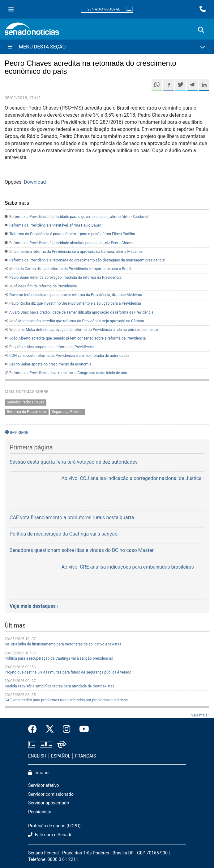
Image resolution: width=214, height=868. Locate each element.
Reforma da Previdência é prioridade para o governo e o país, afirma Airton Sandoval (79, 217)
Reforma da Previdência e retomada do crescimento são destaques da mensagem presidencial (87, 260)
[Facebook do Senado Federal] (35, 729)
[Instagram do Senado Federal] (67, 729)
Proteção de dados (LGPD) (54, 826)
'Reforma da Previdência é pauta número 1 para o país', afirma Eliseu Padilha (72, 234)
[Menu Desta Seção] (107, 47)
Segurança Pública (67, 412)
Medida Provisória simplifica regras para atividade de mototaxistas (60, 686)
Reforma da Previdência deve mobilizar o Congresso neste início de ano (68, 373)
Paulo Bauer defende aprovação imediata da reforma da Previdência (65, 278)
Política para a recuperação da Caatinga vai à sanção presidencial (59, 658)
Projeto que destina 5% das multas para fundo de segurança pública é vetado (68, 672)
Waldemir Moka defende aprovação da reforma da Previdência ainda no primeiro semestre (83, 330)
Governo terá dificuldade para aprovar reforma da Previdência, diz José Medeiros (76, 295)
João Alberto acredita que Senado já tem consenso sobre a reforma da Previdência (77, 338)
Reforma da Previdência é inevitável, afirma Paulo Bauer (55, 225)
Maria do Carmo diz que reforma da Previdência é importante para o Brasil (70, 269)
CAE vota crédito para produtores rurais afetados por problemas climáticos (66, 700)
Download (35, 182)
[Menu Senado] (11, 9)
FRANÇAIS (86, 756)
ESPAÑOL (61, 756)
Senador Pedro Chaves (26, 402)
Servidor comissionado (51, 794)
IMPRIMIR (17, 432)
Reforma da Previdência (26, 412)
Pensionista (40, 812)
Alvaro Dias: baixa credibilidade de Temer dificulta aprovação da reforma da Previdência (81, 312)
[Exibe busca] (201, 30)
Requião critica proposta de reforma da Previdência (51, 347)
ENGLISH (37, 756)
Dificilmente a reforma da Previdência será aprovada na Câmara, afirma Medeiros (76, 252)
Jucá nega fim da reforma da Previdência (43, 286)
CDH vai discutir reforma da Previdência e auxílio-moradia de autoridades (69, 356)
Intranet (39, 773)
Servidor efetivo (44, 785)
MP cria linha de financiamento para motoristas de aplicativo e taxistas (63, 644)
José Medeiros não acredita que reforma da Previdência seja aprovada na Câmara (77, 321)
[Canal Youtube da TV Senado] (82, 729)
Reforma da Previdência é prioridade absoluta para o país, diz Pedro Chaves (71, 243)
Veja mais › (200, 715)
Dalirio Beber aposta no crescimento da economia (50, 364)
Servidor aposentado (49, 803)
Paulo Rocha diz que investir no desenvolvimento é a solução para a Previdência (75, 303)
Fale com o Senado (50, 835)
